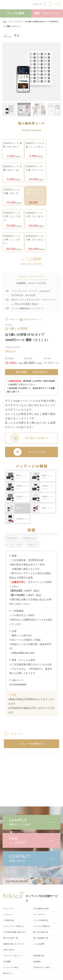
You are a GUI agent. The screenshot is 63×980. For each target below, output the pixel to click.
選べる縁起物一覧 (41, 938)
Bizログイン (9, 973)
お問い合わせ (32, 858)
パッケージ (8, 914)
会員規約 (37, 962)
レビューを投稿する (32, 744)
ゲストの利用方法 (41, 920)
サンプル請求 (16, 13)
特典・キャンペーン (47, 13)
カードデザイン (40, 914)
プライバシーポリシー (13, 956)
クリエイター (11, 967)
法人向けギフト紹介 (42, 967)
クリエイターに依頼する (14, 926)
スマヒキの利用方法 (42, 926)
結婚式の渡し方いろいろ (14, 944)
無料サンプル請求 (32, 822)
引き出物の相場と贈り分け (15, 932)
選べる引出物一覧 (41, 932)
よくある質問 (32, 840)
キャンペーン (9, 909)
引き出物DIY (42, 909)
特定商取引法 (39, 956)
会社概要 (7, 962)
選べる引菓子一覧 (11, 938)
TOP (5, 22)
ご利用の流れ (9, 920)
